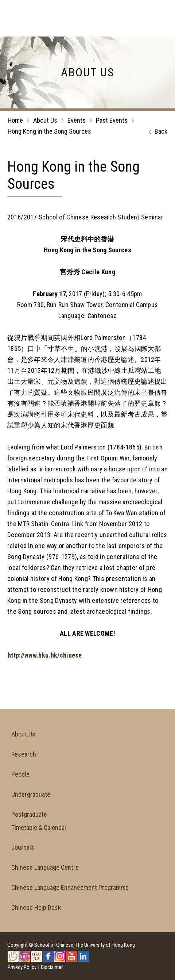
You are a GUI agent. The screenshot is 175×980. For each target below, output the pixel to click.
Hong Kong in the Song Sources (49, 131)
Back (156, 132)
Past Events (112, 120)
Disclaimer (52, 967)
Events (77, 120)
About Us (45, 120)
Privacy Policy (22, 967)
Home (15, 120)
